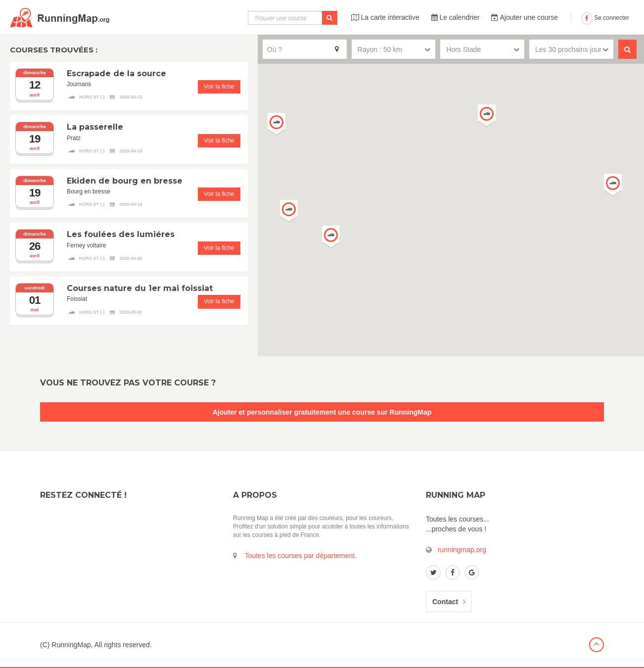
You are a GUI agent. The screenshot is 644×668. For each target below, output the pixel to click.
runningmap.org (462, 550)
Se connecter (605, 18)
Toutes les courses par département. (301, 556)
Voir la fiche (219, 87)
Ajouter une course (525, 17)
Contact (449, 602)
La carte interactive (385, 17)
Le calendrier (456, 17)
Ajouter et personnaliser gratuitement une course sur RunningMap (322, 412)
